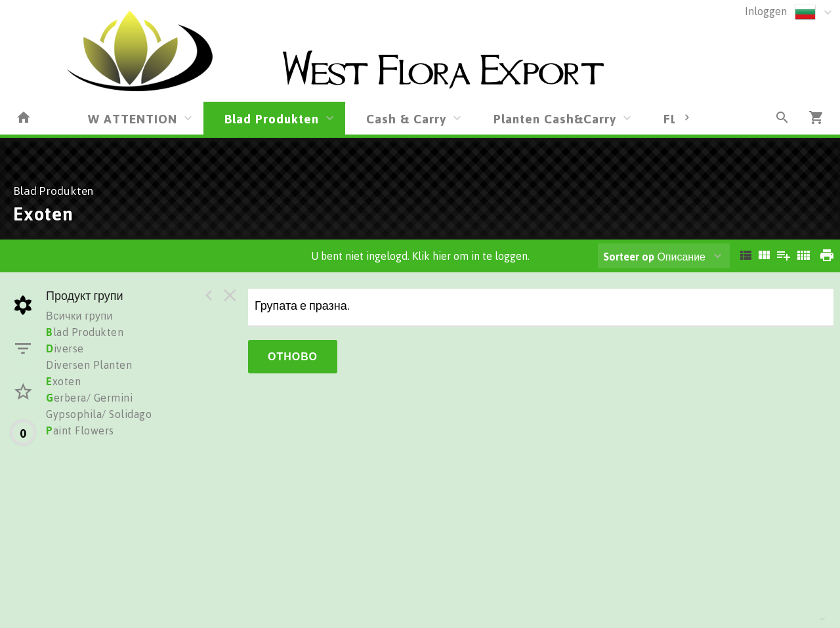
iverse (65, 348)
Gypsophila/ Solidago (99, 414)
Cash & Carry (406, 118)
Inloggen (766, 11)
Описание (654, 257)
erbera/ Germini (89, 398)
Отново (293, 356)
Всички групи (79, 316)
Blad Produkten (272, 118)
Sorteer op (629, 257)
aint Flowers (80, 430)
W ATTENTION (133, 118)
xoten (63, 381)
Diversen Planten (89, 365)
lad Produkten (85, 332)
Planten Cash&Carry (555, 118)
